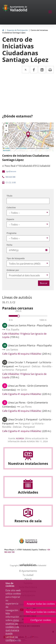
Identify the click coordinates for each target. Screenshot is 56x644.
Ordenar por (13, 270)
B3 (15, 182)
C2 (10, 182)
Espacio (10, 219)
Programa (11, 233)
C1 (7, 182)
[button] (6, 126)
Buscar (44, 283)
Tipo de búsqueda (16, 258)
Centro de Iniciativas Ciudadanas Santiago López (25, 31)
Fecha (9, 245)
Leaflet (6, 148)
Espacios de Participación (17, 30)
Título (10, 196)
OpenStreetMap (21, 148)
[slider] (18, 316)
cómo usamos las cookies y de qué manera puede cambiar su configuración (13, 630)
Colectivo (11, 207)
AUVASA (20, 438)
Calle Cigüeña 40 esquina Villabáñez (22, 354)
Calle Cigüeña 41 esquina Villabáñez (22, 394)
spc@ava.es (11, 171)
